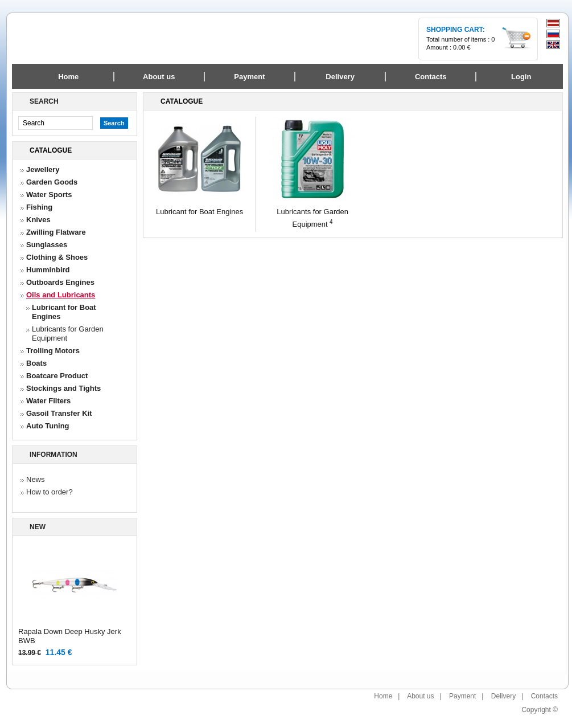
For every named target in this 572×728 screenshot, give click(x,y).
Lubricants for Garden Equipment (68, 334)
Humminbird (48, 270)
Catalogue (51, 150)
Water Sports (49, 195)
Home (68, 77)
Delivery (503, 696)
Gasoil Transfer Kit (59, 413)
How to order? (50, 492)
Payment (462, 696)
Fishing (39, 207)
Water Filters (48, 401)
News (36, 479)
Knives (38, 220)
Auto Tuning (48, 426)
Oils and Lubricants (61, 295)
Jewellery (43, 169)
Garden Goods (52, 182)
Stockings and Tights (63, 388)
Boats (36, 363)
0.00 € (462, 47)
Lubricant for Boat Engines (64, 312)
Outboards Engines (60, 282)
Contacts (544, 696)
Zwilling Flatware (56, 232)
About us (420, 696)
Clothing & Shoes (57, 257)
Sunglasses (47, 245)
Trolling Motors (53, 351)
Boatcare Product (57, 376)
